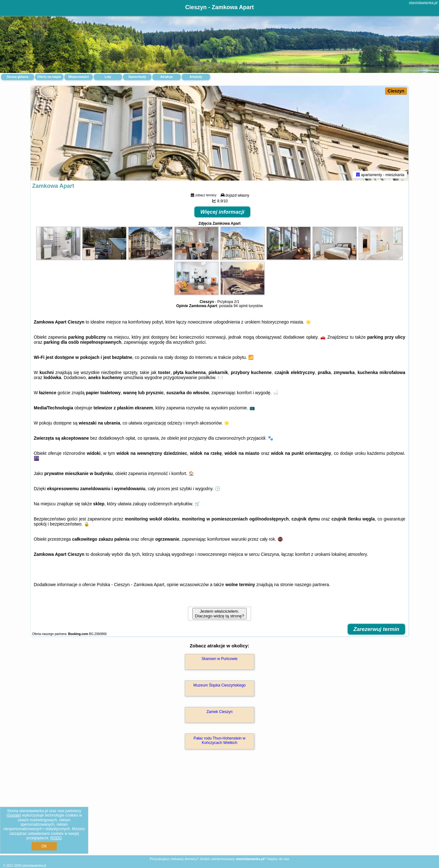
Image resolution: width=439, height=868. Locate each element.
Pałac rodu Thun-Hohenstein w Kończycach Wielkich (220, 740)
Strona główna (18, 77)
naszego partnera (312, 585)
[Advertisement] (220, 809)
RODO (56, 838)
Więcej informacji (222, 212)
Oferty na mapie (49, 77)
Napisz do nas (278, 859)
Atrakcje (166, 77)
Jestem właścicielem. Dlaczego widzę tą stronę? (220, 614)
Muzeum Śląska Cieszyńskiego (220, 685)
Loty (108, 77)
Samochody (137, 77)
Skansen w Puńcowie (220, 659)
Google (14, 815)
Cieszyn (396, 91)
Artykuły (196, 77)
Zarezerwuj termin (377, 629)
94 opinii (240, 306)
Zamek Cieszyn (220, 712)
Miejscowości (79, 77)
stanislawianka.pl (423, 3)
